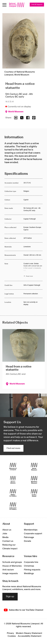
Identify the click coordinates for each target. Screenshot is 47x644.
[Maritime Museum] (34, 480)
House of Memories (12, 566)
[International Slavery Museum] (13, 480)
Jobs (5, 534)
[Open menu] (4, 5)
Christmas (29, 566)
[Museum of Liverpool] (13, 467)
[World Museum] (34, 467)
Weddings (29, 573)
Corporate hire (31, 562)
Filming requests (32, 570)
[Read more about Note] (33, 270)
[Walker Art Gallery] (13, 493)
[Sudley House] (34, 493)
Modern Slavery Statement (29, 633)
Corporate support (33, 534)
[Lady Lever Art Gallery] (13, 506)
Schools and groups (12, 562)
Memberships (31, 530)
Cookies (12, 636)
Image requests (10, 573)
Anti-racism (8, 570)
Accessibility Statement (30, 636)
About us (7, 530)
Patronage (29, 537)
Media (5, 537)
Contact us (8, 541)
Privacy (10, 633)
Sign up (10, 597)
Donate (28, 541)
